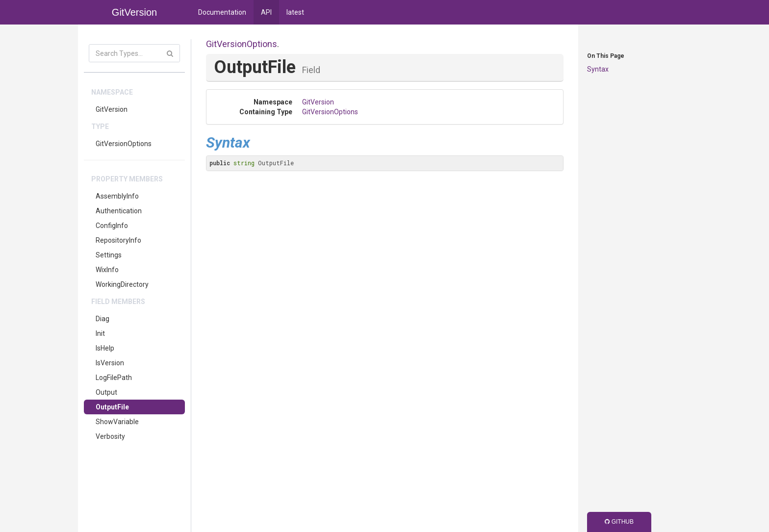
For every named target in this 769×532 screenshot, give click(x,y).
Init (100, 333)
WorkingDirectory (122, 284)
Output (106, 392)
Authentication (119, 211)
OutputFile (112, 407)
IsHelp (105, 348)
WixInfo (107, 270)
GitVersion (112, 109)
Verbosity (110, 436)
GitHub (619, 522)
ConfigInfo (112, 226)
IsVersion (110, 363)
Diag (103, 319)
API (266, 12)
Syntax (598, 69)
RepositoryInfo (118, 240)
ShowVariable (117, 422)
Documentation (222, 12)
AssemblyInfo (117, 196)
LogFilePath (114, 378)
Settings (109, 255)
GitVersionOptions (124, 144)
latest (295, 12)
